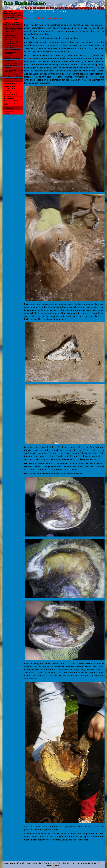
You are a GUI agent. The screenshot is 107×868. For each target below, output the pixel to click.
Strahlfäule (9, 68)
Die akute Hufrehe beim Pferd (13, 25)
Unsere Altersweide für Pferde (11, 104)
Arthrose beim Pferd (12, 81)
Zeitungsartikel (9, 111)
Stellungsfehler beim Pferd (14, 79)
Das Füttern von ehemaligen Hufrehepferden (13, 98)
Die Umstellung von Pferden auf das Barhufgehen (13, 94)
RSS (57, 866)
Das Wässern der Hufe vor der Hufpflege (14, 17)
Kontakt (6, 113)
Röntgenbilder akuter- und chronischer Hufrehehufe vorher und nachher (12, 85)
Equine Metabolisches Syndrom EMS (12, 47)
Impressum (10, 863)
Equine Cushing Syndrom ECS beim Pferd (14, 43)
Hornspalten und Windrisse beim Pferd (14, 71)
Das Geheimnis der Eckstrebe (10, 90)
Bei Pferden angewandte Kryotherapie (14, 35)
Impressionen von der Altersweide (12, 108)
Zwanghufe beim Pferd (12, 58)
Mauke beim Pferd (11, 65)
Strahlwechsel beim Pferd (13, 76)
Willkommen (8, 11)
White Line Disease (11, 63)
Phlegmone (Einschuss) (13, 74)
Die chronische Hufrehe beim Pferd (13, 39)
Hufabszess (9, 61)
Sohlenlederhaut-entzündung (11, 53)
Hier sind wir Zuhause (11, 20)
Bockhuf (8, 56)
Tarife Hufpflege (10, 13)
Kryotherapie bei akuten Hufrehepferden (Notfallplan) (14, 30)
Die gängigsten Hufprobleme (13, 22)
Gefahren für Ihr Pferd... (11, 101)
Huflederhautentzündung (13, 50)
